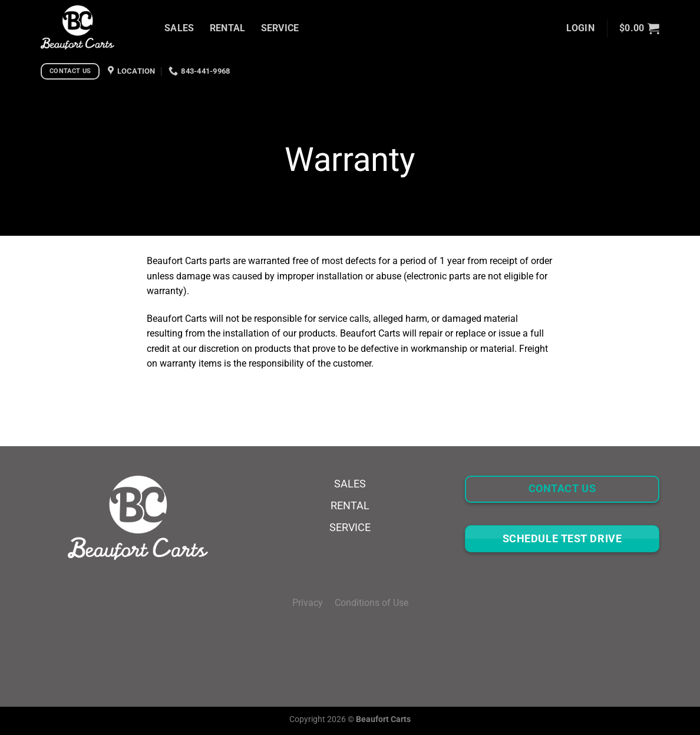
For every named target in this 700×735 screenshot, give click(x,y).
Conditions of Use (372, 603)
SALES (179, 28)
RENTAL (228, 28)
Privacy (313, 603)
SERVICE (280, 28)
